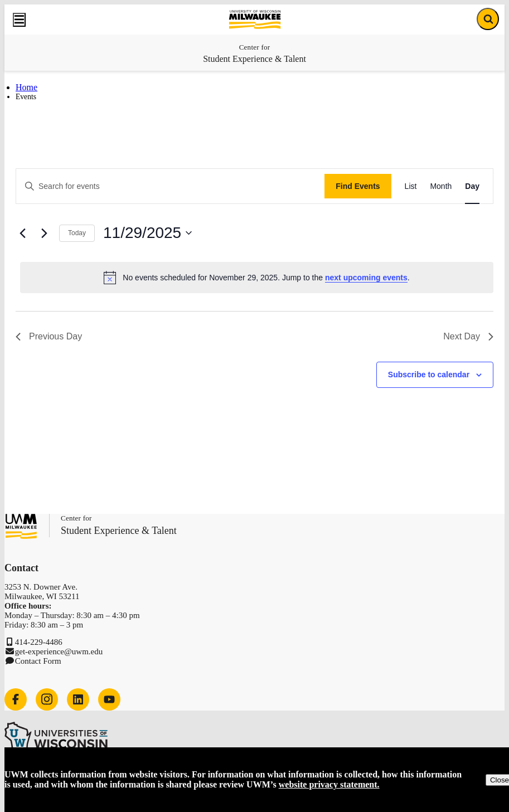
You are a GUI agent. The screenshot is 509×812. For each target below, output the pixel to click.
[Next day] (44, 233)
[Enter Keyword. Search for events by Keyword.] (170, 186)
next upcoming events (366, 278)
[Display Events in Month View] (441, 186)
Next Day (468, 336)
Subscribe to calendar (429, 375)
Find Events (358, 186)
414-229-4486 (39, 642)
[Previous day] (22, 233)
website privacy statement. (329, 784)
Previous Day (49, 336)
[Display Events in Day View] (472, 186)
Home (26, 87)
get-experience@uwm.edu (59, 651)
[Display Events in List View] (411, 186)
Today (77, 233)
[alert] (257, 278)
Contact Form (38, 661)
